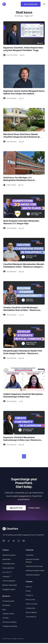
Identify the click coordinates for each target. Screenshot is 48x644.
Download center (8, 601)
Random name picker (10, 585)
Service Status (31, 612)
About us (29, 587)
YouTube (6, 618)
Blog (4, 609)
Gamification (7, 559)
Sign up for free (16, 508)
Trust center (31, 617)
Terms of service (32, 604)
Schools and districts (10, 622)
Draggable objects (9, 589)
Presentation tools (9, 564)
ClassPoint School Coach (34, 566)
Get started (6, 605)
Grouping (7, 576)
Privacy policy (31, 599)
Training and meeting (10, 626)
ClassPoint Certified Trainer (35, 571)
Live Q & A (7, 572)
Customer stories (8, 614)
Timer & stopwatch (9, 581)
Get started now (31, 4)
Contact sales (35, 508)
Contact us (29, 595)
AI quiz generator (8, 568)
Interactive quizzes (9, 555)
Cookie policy (30, 608)
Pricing (28, 591)
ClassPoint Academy (33, 575)
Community (29, 555)
